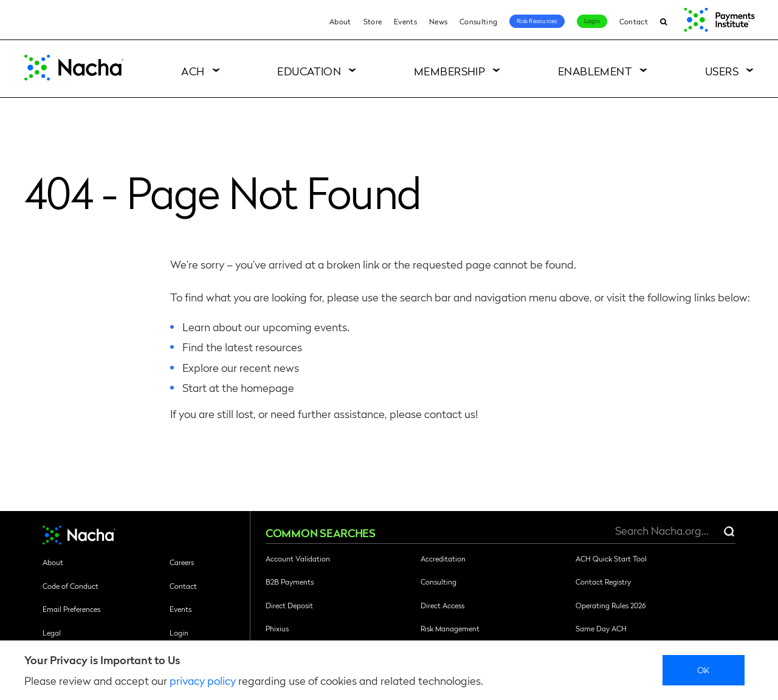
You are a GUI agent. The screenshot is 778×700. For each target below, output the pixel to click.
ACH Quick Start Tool (611, 558)
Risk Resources (537, 21)
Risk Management (450, 628)
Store (373, 21)
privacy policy (203, 680)
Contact (634, 21)
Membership (450, 71)
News (438, 21)
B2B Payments (290, 582)
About (340, 21)
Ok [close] (704, 670)
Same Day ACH (601, 628)
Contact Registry (603, 582)
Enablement (595, 71)
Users (722, 71)
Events (405, 21)
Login (592, 21)
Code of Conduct (71, 586)
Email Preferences (71, 609)
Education (309, 71)
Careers (182, 562)
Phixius (277, 628)
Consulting (478, 21)
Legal (52, 633)
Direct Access (442, 605)
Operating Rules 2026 (611, 605)
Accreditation (443, 558)
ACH (193, 71)
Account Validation (298, 558)
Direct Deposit (289, 605)
